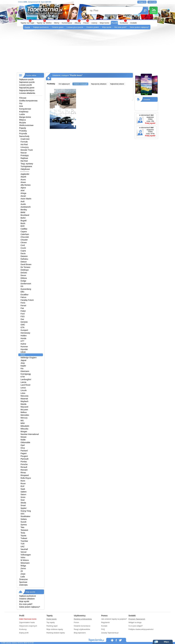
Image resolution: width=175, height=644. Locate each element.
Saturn (23, 494)
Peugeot (24, 456)
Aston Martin (26, 199)
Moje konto (104, 23)
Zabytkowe (25, 169)
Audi (23, 201)
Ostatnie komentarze (82, 626)
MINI (23, 423)
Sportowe (23, 582)
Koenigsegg (26, 374)
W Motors (25, 560)
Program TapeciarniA (137, 619)
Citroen (24, 243)
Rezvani (24, 470)
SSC (23, 514)
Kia (22, 368)
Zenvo (23, 568)
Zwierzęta (23, 585)
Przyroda (23, 134)
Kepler (23, 366)
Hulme (23, 344)
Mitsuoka (24, 429)
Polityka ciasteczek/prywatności (141, 629)
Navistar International (30, 434)
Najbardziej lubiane (117, 84)
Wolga (23, 566)
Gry (21, 103)
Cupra (23, 251)
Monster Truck (27, 150)
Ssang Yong (26, 511)
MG (22, 421)
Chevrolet (25, 237)
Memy (57, 23)
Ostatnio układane (27, 599)
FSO (23, 316)
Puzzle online (31, 75)
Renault (24, 467)
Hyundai (24, 349)
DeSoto (24, 273)
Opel (23, 445)
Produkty (23, 131)
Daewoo (24, 256)
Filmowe (23, 98)
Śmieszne (23, 579)
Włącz (166, 642)
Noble (23, 440)
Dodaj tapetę (52, 619)
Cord (23, 245)
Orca (23, 448)
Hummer (24, 347)
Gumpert (24, 330)
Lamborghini (26, 379)
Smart (23, 505)
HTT (22, 341)
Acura (23, 180)
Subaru (24, 519)
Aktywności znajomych (28, 626)
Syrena (24, 525)
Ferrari (23, 305)
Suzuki (24, 522)
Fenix (23, 303)
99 (87, 21)
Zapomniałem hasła (27, 622)
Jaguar (24, 360)
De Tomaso (25, 267)
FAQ (103, 629)
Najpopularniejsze (27, 90)
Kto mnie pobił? (121, 27)
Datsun (24, 262)
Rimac (23, 473)
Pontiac (24, 462)
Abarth (23, 177)
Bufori (23, 218)
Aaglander (25, 174)
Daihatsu (24, 259)
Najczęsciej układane (99, 84)
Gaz (22, 319)
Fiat (22, 308)
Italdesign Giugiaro (29, 358)
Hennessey (25, 333)
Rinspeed (25, 475)
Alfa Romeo (26, 185)
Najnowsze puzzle (27, 82)
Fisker (23, 311)
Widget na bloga (135, 622)
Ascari (23, 196)
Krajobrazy (24, 112)
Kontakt (104, 626)
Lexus (23, 388)
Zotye (23, 574)
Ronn (23, 481)
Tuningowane (26, 166)
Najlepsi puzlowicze (41, 27)
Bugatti (24, 221)
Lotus (23, 393)
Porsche (24, 464)
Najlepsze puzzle (27, 79)
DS (22, 286)
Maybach (25, 401)
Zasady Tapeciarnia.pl (110, 633)
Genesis (24, 322)
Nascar (24, 153)
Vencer (24, 552)
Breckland (25, 215)
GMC (23, 325)
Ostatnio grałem (93, 27)
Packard (24, 451)
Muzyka (23, 123)
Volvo (23, 557)
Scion (23, 497)
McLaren (24, 410)
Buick (23, 223)
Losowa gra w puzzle (75, 27)
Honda (23, 338)
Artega (23, 193)
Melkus (24, 412)
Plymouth (25, 459)
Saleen (24, 492)
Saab (23, 489)
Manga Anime (25, 117)
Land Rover (26, 385)
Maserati (24, 399)
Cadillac (24, 229)
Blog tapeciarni (80, 633)
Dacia (23, 253)
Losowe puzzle (26, 85)
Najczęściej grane (27, 88)
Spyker (24, 508)
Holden (24, 336)
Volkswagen (26, 555)
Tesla (23, 533)
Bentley (24, 210)
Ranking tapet (52, 626)
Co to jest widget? (136, 626)
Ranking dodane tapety (56, 633)
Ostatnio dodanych (80, 84)
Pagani (24, 453)
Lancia (23, 382)
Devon (23, 275)
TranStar (24, 541)
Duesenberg (26, 289)
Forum (86, 23)
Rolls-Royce (26, 478)
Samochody (24, 136)
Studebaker (26, 516)
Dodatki (134, 23)
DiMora (24, 278)
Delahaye (25, 270)
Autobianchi (26, 207)
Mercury (24, 418)
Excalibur (25, 295)
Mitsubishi (25, 426)
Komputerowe (25, 109)
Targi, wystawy (27, 164)
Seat (23, 500)
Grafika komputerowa (28, 101)
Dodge (23, 281)
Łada (23, 577)
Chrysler (24, 240)
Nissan (24, 437)
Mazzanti (24, 407)
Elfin (22, 292)
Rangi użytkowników (82, 629)
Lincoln (24, 390)
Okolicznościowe (26, 125)
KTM (23, 377)
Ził (22, 571)
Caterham (25, 234)
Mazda (24, 404)
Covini (23, 248)
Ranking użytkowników (83, 619)
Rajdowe (24, 158)
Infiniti (23, 352)
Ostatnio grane (58, 27)
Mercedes (25, 415)
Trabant (24, 538)
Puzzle (114, 23)
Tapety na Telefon (44, 23)
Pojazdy (23, 128)
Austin (23, 204)
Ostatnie (147, 99)
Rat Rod (24, 161)
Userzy (94, 23)
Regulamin (105, 622)
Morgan (24, 431)
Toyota (23, 536)
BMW (23, 212)
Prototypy (25, 155)
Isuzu (23, 355)
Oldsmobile (25, 442)
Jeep (23, 363)
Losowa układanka (27, 93)
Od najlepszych (64, 84)
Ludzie (22, 114)
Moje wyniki (107, 27)
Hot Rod (24, 144)
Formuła (24, 142)
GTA (23, 327)
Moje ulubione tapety (55, 629)
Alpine (23, 188)
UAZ (23, 547)
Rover (23, 484)
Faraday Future (27, 300)
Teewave (24, 530)
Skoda (23, 503)
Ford (23, 314)
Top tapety (51, 622)
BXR (23, 226)
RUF (23, 486)
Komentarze (67, 23)
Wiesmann (25, 563)
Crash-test (25, 139)
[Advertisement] (88, 52)
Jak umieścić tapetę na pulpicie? (114, 619)
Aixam (23, 182)
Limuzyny (25, 147)
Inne (21, 106)
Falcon (24, 297)
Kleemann (25, 371)
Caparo (24, 232)
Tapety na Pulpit (27, 23)
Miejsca (22, 120)
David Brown (26, 264)
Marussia (25, 396)
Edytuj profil (24, 633)
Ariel (23, 190)
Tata (22, 527)
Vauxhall (24, 549)
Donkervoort (26, 284)
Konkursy (124, 23)
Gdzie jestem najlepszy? (139, 27)
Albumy (78, 23)
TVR (23, 544)
